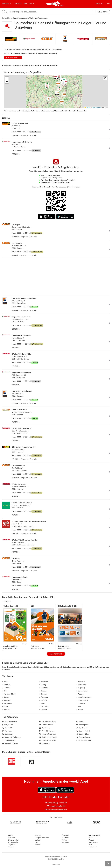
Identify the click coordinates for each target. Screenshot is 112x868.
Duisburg (43, 691)
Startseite (12, 838)
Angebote (11, 845)
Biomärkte (7, 731)
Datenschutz (93, 842)
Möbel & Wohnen (47, 731)
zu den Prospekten (13, 58)
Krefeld (80, 710)
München (6, 688)
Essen (5, 706)
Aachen (80, 694)
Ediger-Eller (6, 18)
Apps (108, 4)
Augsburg (81, 688)
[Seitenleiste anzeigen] (108, 864)
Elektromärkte (9, 740)
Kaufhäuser (45, 728)
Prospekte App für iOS (56, 806)
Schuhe (80, 722)
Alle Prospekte (56, 654)
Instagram (65, 842)
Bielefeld (43, 700)
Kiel (79, 706)
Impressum (93, 847)
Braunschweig (82, 700)
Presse (91, 840)
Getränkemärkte (46, 725)
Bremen (6, 710)
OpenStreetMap (96, 107)
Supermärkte (83, 734)
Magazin (99, 4)
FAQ (36, 842)
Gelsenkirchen (82, 691)
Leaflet (87, 107)
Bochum (43, 694)
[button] (105, 78)
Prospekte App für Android (56, 803)
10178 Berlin (102, 12)
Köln (5, 691)
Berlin (61, 5)
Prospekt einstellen (42, 838)
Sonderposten (83, 725)
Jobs (91, 838)
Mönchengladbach (84, 697)
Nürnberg (43, 688)
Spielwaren (82, 728)
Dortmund (7, 700)
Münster (43, 710)
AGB (90, 845)
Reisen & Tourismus (48, 740)
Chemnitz (81, 703)
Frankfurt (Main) (9, 694)
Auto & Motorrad (10, 722)
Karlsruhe (81, 682)
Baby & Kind (8, 725)
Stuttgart (6, 697)
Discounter (7, 734)
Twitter (64, 840)
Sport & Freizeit (83, 731)
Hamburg (6, 685)
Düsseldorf (7, 703)
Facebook (65, 838)
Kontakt (38, 845)
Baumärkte (7, 728)
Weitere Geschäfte (84, 740)
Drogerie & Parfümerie (11, 737)
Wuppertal (44, 697)
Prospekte (7, 4)
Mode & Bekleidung (48, 734)
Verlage (38, 840)
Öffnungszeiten (13, 840)
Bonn (42, 703)
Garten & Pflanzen (10, 743)
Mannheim (44, 706)
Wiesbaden (81, 685)
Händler (18, 4)
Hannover (44, 682)
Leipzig (43, 685)
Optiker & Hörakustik (48, 737)
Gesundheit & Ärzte (48, 722)
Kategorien (29, 4)
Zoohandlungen (83, 737)
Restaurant (44, 743)
